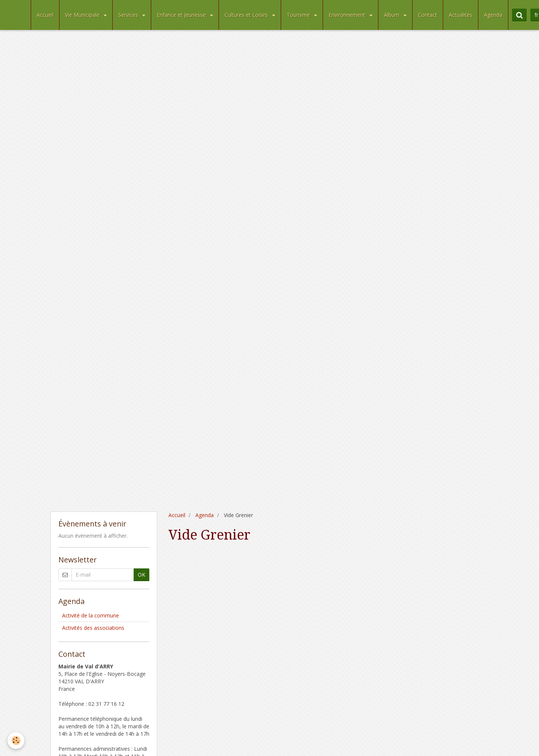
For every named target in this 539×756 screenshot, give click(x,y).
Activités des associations (93, 628)
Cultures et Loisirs (247, 15)
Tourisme (299, 15)
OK (141, 575)
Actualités (461, 15)
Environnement (348, 15)
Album (392, 15)
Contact (428, 15)
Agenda (493, 15)
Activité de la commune (91, 615)
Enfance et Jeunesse (182, 15)
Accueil (45, 15)
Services (129, 15)
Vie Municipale (83, 15)
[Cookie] (16, 740)
